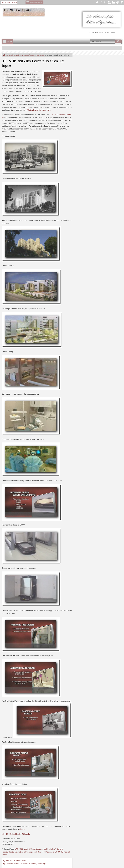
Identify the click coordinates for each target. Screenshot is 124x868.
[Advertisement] (60, 26)
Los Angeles (41, 849)
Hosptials (50, 849)
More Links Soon (36, 2)
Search (119, 41)
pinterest (122, 2)
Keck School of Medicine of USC (46, 852)
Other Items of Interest (28, 864)
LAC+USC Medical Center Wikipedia (16, 834)
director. (22, 829)
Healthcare (13, 852)
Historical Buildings (25, 852)
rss (109, 2)
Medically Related (12, 864)
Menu (9, 41)
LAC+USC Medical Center (25, 849)
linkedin (114, 2)
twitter (97, 2)
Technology (41, 864)
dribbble (118, 2)
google (105, 2)
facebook (101, 2)
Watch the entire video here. (39, 110)
